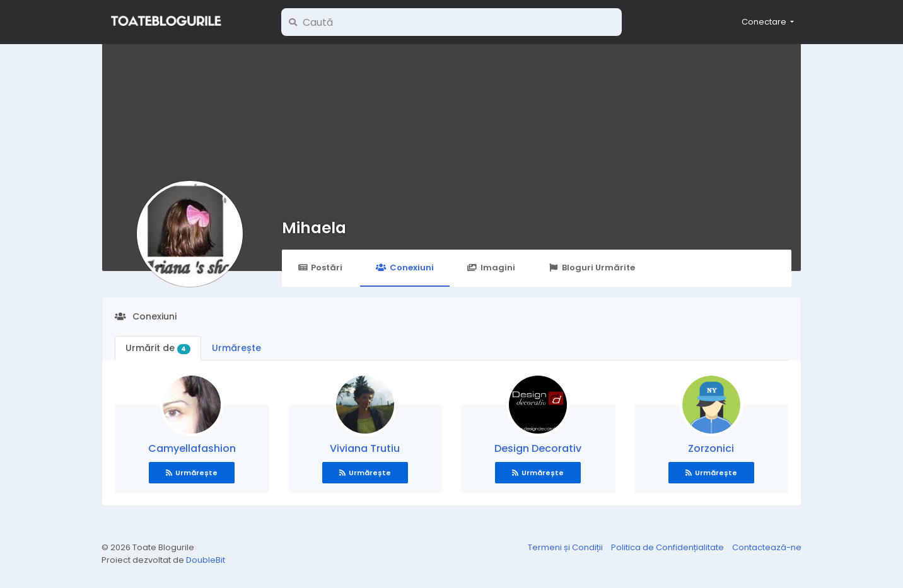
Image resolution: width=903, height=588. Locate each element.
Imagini (491, 268)
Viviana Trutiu (365, 448)
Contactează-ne (767, 547)
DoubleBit (206, 560)
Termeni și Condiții (566, 547)
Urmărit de (158, 348)
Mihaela (314, 228)
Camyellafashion (192, 448)
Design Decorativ (538, 448)
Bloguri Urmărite (592, 268)
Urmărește (236, 348)
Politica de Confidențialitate (668, 547)
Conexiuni (405, 268)
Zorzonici (711, 448)
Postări (320, 268)
